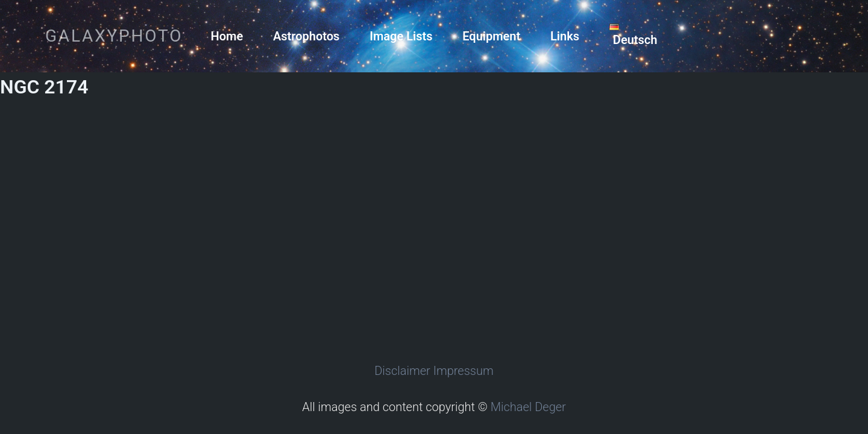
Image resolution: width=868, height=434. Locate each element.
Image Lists (401, 36)
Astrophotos (306, 36)
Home (227, 36)
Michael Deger (528, 407)
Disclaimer (402, 371)
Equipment (491, 36)
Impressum (464, 371)
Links (565, 36)
